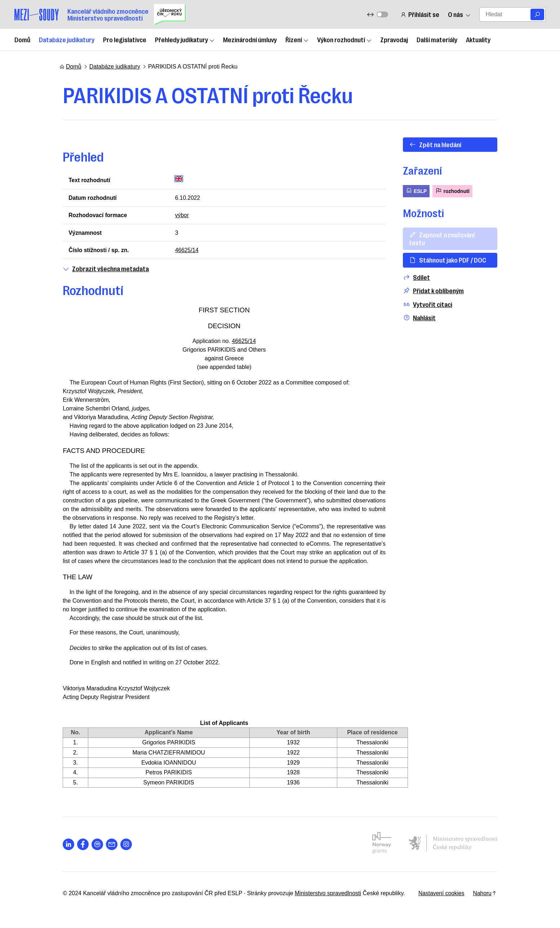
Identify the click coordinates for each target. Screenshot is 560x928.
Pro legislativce (125, 39)
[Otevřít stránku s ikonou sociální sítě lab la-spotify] (94, 845)
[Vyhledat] (537, 14)
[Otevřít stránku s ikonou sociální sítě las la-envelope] (108, 845)
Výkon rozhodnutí (344, 39)
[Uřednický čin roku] (170, 14)
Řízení (297, 39)
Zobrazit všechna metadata (103, 270)
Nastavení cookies (444, 895)
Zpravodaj (394, 39)
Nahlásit (422, 310)
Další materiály (437, 39)
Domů (22, 39)
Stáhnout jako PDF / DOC (450, 252)
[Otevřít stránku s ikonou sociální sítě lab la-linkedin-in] (65, 845)
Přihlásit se (420, 14)
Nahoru (488, 895)
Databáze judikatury (67, 39)
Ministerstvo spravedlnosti (325, 895)
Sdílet (419, 269)
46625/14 (186, 251)
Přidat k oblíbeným (436, 283)
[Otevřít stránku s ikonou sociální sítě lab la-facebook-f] (80, 845)
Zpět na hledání (438, 144)
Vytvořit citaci (430, 296)
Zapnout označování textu (453, 234)
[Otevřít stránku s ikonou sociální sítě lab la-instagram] (123, 845)
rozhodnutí (455, 191)
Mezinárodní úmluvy (250, 39)
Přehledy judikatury (185, 39)
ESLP (419, 191)
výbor (181, 215)
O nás (459, 14)
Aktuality (478, 39)
